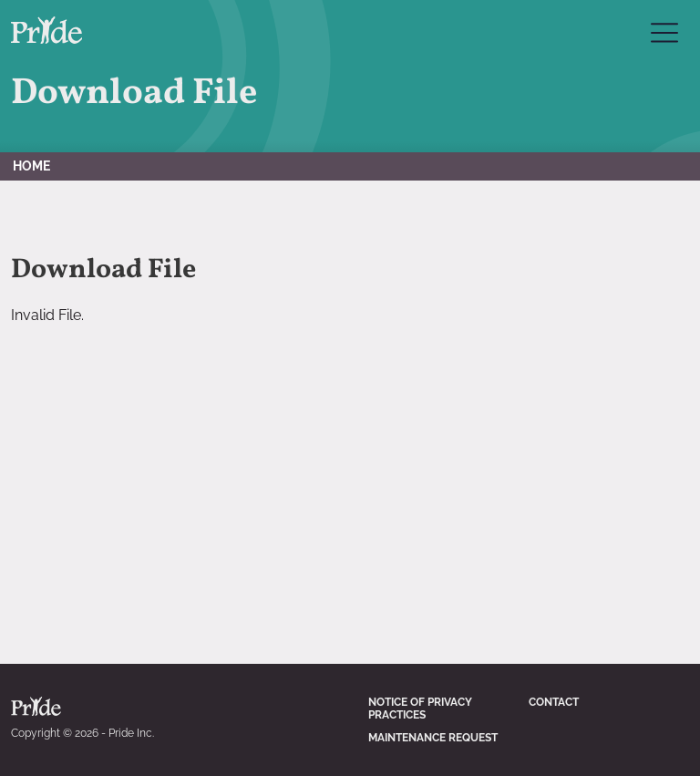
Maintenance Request (433, 738)
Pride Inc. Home (46, 30)
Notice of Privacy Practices (420, 709)
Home (31, 166)
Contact (554, 702)
